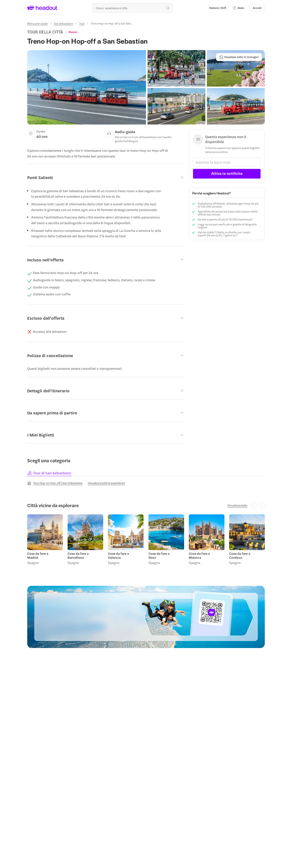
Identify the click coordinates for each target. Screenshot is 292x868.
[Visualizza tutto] (237, 505)
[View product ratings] (73, 32)
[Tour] (82, 23)
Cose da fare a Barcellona (78, 556)
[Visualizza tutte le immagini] (239, 57)
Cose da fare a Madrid (38, 556)
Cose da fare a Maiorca (199, 556)
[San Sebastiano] (63, 23)
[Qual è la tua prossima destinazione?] (133, 8)
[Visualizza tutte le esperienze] (106, 483)
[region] (146, 541)
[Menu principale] (37, 23)
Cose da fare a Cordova (240, 556)
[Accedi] (257, 8)
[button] (238, 8)
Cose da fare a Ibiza (159, 556)
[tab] (49, 473)
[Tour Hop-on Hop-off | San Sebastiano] (55, 483)
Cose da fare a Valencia (118, 556)
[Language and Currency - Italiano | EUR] (218, 8)
